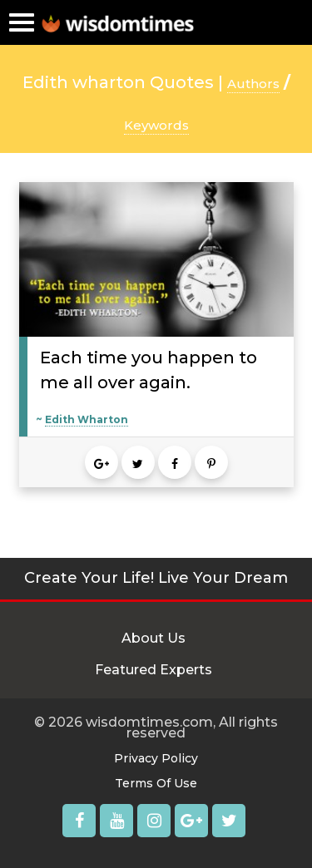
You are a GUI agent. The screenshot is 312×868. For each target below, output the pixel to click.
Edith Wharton (87, 419)
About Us (154, 638)
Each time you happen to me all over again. (149, 370)
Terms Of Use (156, 783)
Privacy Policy (156, 758)
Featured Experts (154, 670)
